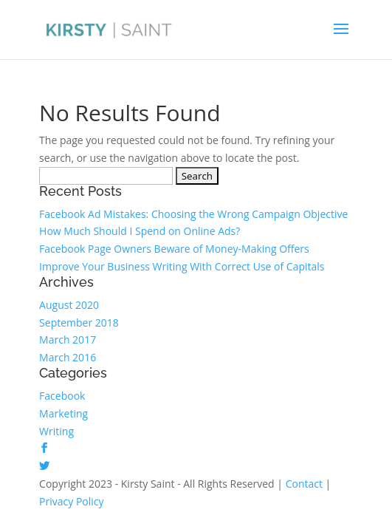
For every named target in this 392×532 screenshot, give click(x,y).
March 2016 (68, 357)
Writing (56, 431)
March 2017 (68, 340)
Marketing (63, 413)
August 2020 (69, 305)
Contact (304, 484)
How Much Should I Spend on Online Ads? (140, 231)
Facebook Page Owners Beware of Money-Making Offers (174, 249)
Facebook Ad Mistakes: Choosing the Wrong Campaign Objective (193, 214)
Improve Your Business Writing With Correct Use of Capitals (182, 266)
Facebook (62, 396)
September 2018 (79, 323)
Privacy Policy (71, 501)
